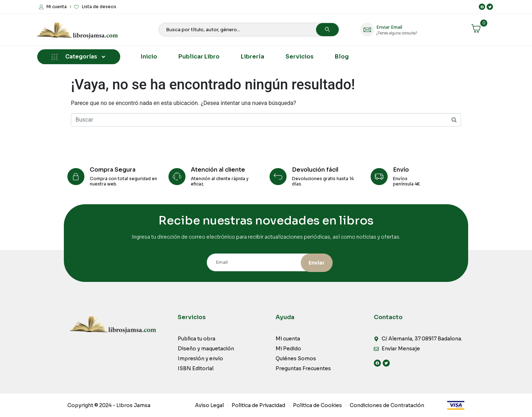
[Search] (327, 30)
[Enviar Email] (367, 30)
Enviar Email (389, 27)
